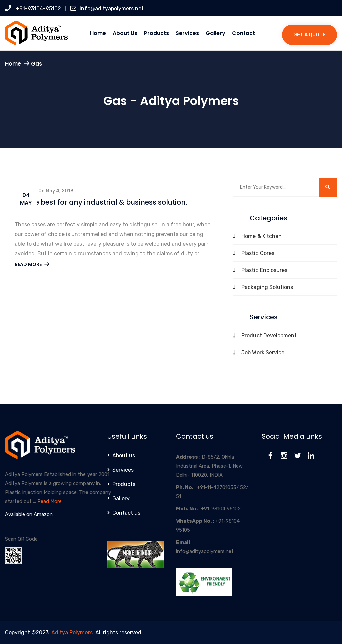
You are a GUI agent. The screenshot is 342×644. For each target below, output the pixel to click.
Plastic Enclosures (264, 270)
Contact (244, 33)
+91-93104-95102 (33, 9)
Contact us (126, 513)
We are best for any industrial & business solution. (104, 202)
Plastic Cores (258, 253)
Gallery (216, 33)
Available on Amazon (29, 514)
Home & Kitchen (262, 236)
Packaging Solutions (267, 287)
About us (125, 33)
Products (156, 33)
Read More (32, 264)
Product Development (269, 335)
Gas (37, 64)
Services (187, 33)
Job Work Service (263, 352)
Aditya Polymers (72, 632)
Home (98, 33)
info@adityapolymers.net (107, 9)
